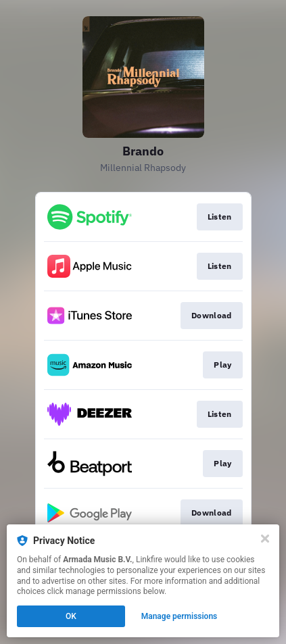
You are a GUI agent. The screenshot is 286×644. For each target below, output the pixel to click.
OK (71, 616)
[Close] (265, 539)
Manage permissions (180, 616)
